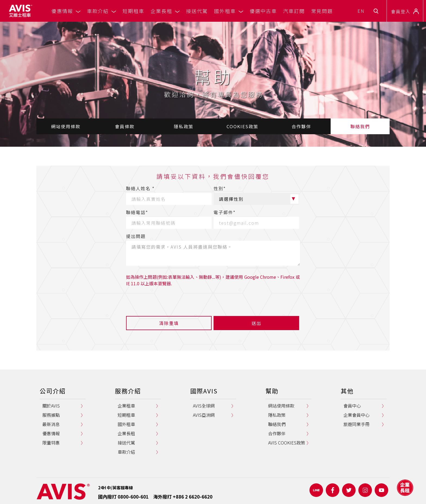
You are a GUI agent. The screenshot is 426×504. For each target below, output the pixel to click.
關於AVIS (51, 406)
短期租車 (133, 11)
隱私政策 (184, 126)
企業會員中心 (356, 415)
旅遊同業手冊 (356, 424)
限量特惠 (51, 443)
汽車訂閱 (294, 11)
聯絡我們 (360, 126)
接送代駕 (197, 11)
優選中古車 (263, 11)
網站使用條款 (66, 126)
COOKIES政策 (242, 126)
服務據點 (51, 415)
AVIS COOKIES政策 (287, 443)
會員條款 (125, 126)
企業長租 (165, 11)
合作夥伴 (301, 126)
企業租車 (126, 406)
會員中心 (352, 406)
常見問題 (322, 11)
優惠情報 (66, 11)
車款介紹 (102, 11)
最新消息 (51, 424)
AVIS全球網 (204, 406)
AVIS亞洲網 (204, 415)
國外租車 (229, 11)
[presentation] (167, 300)
